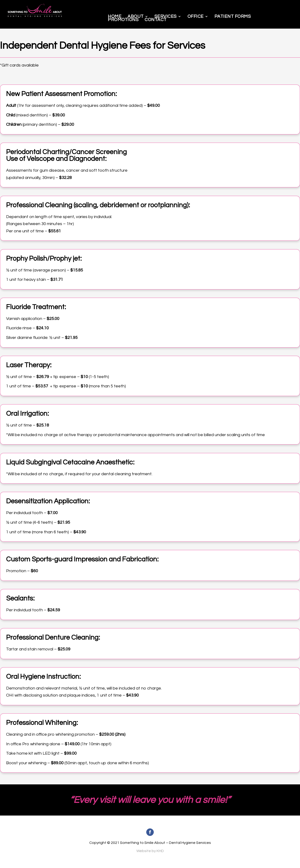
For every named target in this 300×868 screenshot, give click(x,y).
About (136, 16)
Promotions (123, 20)
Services (166, 16)
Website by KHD (150, 851)
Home (115, 16)
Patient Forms (233, 16)
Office (196, 16)
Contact (156, 20)
